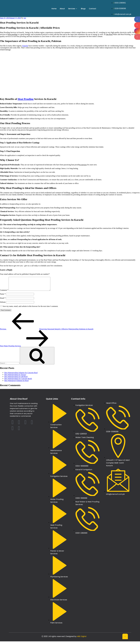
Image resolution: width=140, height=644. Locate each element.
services (84, 165)
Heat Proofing (26, 99)
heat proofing (13, 34)
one (25, 18)
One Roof (109, 34)
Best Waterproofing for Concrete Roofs (18, 381)
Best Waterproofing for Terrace (15, 377)
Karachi (25, 46)
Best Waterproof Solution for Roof (17, 383)
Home (54, 9)
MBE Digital (82, 639)
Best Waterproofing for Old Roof (16, 379)
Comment (4, 293)
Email (3, 301)
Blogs (83, 9)
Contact (93, 9)
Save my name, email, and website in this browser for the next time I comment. (30, 309)
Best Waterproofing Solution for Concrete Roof (21, 375)
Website (3, 305)
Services (73, 9)
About (62, 9)
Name (3, 297)
